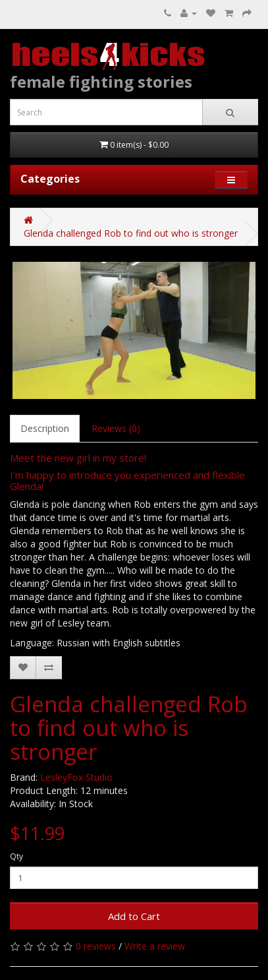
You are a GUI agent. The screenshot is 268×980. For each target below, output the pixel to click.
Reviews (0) (116, 428)
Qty (16, 856)
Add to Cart (134, 916)
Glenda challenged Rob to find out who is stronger (131, 233)
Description (45, 428)
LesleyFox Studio (76, 777)
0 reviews (96, 946)
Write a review (155, 946)
